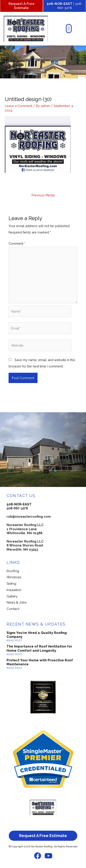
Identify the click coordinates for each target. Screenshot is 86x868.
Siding (11, 584)
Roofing (13, 571)
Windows (14, 577)
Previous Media (43, 195)
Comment (17, 243)
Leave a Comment (19, 106)
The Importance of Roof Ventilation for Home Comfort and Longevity (39, 648)
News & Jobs (17, 602)
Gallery (12, 596)
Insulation (14, 590)
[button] (69, 29)
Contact (13, 609)
